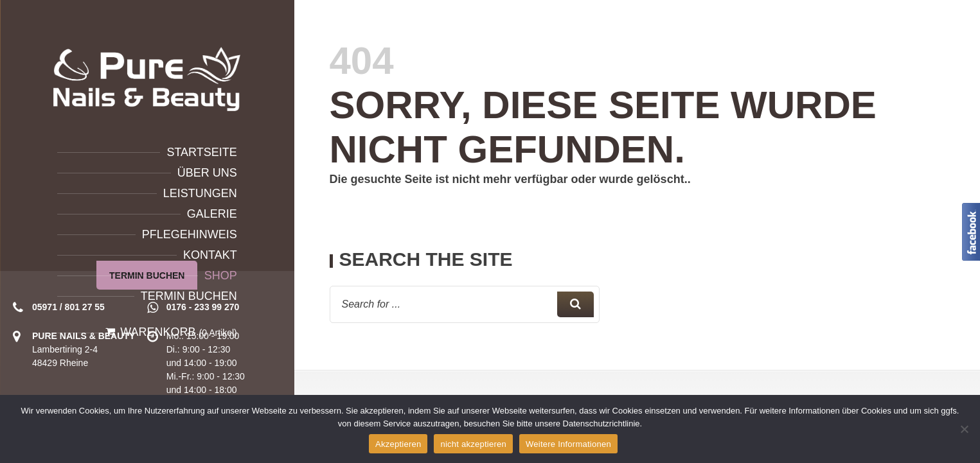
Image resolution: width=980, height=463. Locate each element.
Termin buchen (189, 296)
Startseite (201, 152)
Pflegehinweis (190, 234)
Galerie (212, 214)
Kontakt (210, 255)
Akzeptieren (398, 444)
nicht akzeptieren (473, 444)
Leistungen (200, 193)
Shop (221, 275)
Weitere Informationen (568, 444)
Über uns (207, 173)
